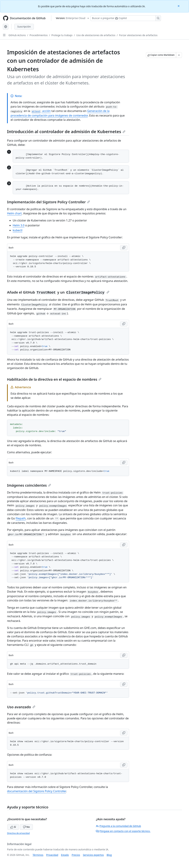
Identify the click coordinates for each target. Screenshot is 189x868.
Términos (38, 855)
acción (41, 111)
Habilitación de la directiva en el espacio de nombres (54, 379)
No (26, 827)
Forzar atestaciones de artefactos (138, 35)
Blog (109, 855)
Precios (76, 855)
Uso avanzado (21, 707)
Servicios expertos (93, 855)
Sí (13, 827)
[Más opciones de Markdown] (179, 55)
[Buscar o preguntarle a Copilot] (126, 18)
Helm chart (14, 213)
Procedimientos (39, 35)
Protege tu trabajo (62, 35)
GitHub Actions (17, 35)
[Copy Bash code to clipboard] (124, 248)
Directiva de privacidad (18, 833)
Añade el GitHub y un (58, 292)
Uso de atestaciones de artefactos (96, 35)
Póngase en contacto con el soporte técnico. (123, 831)
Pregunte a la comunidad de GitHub (118, 826)
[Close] (179, 6)
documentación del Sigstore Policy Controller (36, 791)
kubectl (18, 230)
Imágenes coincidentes (29, 485)
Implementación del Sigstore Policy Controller (48, 202)
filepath (21, 518)
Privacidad (52, 855)
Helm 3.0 (19, 225)
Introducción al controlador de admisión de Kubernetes (66, 131)
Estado (65, 855)
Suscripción (24, 27)
